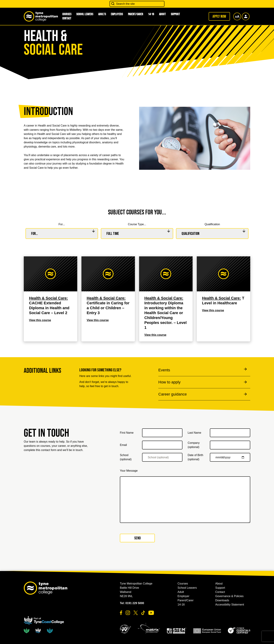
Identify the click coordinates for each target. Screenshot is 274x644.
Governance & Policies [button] (229, 596)
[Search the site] (137, 4)
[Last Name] (230, 433)
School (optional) (126, 457)
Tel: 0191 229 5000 (132, 603)
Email (123, 445)
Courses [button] (183, 584)
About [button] (162, 14)
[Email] (162, 445)
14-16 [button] (151, 14)
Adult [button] (181, 592)
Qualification (212, 224)
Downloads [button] (222, 600)
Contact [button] (67, 18)
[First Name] (162, 433)
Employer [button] (183, 596)
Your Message (129, 471)
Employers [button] (117, 14)
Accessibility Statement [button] (230, 605)
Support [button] (175, 14)
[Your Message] (185, 500)
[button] (125, 629)
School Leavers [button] (85, 14)
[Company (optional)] (230, 445)
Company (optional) (194, 445)
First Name (127, 433)
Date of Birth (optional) (195, 457)
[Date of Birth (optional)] (230, 457)
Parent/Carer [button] (136, 14)
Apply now (219, 16)
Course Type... (137, 224)
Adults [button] (102, 14)
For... (62, 224)
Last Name (194, 433)
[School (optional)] (162, 457)
